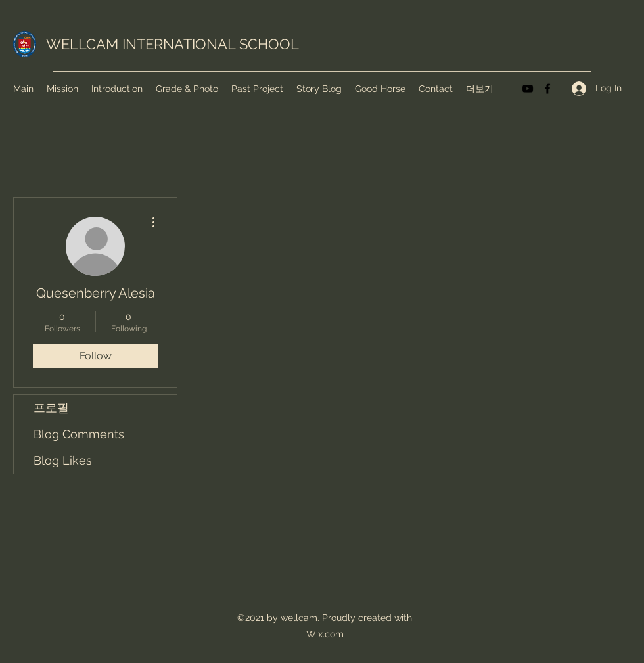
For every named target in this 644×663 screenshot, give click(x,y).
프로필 (51, 408)
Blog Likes (63, 460)
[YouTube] (528, 89)
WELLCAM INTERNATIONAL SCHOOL (172, 44)
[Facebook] (547, 89)
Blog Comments (79, 434)
